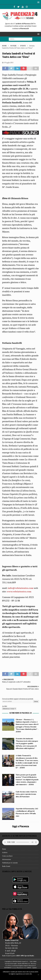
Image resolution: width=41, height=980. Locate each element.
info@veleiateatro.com (21, 588)
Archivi (5, 706)
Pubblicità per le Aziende (10, 863)
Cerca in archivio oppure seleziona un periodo (18, 699)
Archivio (5, 852)
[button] (38, 2)
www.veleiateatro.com (19, 591)
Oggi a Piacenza (21, 826)
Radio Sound (6, 866)
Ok (20, 977)
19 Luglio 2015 (9, 63)
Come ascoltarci (7, 856)
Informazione (7, 859)
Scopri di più (10, 953)
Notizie (13, 46)
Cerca (36, 701)
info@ (13, 951)
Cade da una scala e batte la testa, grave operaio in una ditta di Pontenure (26, 794)
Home (4, 849)
